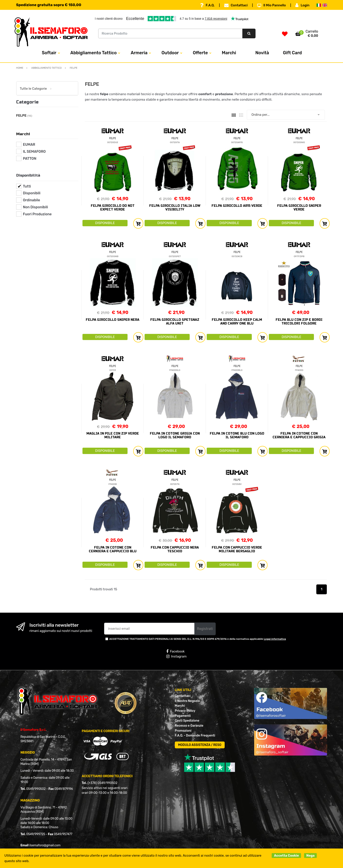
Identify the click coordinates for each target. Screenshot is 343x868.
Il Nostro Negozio (187, 701)
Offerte (200, 53)
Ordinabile (31, 200)
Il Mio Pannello (272, 5)
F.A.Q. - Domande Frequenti (195, 736)
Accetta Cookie (286, 856)
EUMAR (29, 145)
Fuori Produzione (37, 214)
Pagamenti (183, 716)
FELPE (113, 138)
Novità (262, 53)
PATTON (30, 159)
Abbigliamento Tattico (94, 53)
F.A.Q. (207, 5)
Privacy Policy (185, 711)
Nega (310, 856)
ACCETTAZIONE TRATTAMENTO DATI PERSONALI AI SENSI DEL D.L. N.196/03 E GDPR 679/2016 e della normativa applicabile (198, 639)
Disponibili (32, 193)
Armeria (139, 53)
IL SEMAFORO (34, 152)
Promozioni (183, 731)
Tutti (27, 186)
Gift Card (292, 53)
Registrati (205, 629)
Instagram (176, 656)
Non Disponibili (35, 207)
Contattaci (236, 5)
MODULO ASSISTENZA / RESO (200, 745)
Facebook (175, 651)
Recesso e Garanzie (189, 726)
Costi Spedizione (187, 721)
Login (302, 5)
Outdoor (170, 53)
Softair (49, 53)
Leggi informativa (275, 639)
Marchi (229, 53)
